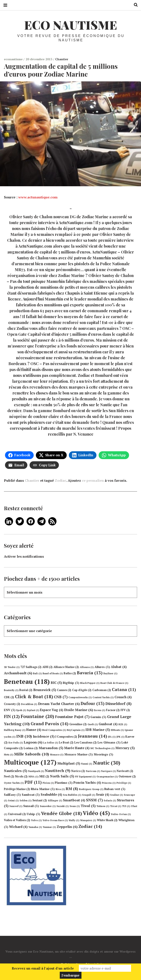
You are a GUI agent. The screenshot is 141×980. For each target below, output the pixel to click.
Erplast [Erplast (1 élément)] (33, 710)
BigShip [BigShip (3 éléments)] (71, 683)
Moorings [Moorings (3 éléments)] (103, 754)
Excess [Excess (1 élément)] (100, 710)
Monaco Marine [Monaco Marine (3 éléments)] (79, 754)
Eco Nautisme (71, 25)
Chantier (62, 59)
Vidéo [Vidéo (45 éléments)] (96, 813)
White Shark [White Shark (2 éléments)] (107, 820)
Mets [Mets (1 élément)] (9, 755)
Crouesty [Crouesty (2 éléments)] (12, 704)
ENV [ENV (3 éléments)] (10, 710)
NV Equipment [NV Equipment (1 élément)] (85, 777)
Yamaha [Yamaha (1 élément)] (35, 827)
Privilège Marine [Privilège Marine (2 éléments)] (17, 789)
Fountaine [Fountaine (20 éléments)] (37, 716)
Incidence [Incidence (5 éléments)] (44, 736)
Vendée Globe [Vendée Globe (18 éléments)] (61, 813)
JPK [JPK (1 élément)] (120, 737)
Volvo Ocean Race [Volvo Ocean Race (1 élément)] (55, 820)
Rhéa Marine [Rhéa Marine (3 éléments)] (43, 789)
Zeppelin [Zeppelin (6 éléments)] (67, 827)
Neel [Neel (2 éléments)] (9, 776)
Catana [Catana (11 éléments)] (124, 690)
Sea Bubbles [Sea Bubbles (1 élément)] (72, 795)
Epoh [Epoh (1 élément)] (21, 710)
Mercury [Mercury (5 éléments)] (125, 748)
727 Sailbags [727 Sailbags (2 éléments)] (31, 667)
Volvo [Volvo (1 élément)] (36, 820)
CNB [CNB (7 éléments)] (61, 697)
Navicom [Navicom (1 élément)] (93, 771)
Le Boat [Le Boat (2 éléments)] (66, 743)
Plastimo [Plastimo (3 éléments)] (64, 783)
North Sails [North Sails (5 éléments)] (62, 776)
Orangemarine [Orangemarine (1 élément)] (107, 777)
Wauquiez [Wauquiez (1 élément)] (88, 820)
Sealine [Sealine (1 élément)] (117, 795)
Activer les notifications (24, 556)
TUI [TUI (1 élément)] (126, 806)
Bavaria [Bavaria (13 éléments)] (90, 673)
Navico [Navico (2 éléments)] (78, 771)
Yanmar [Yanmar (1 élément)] (49, 827)
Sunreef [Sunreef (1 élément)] (16, 806)
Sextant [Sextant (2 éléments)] (40, 800)
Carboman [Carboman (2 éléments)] (102, 690)
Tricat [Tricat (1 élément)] (116, 806)
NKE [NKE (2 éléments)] (44, 776)
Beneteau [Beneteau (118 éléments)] (27, 681)
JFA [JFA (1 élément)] (112, 737)
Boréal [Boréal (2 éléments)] (26, 690)
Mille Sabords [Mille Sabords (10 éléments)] (32, 754)
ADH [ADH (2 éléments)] (47, 667)
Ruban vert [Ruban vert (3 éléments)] (115, 789)
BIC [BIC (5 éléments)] (56, 683)
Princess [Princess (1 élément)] (109, 783)
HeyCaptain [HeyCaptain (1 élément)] (76, 730)
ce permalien (93, 480)
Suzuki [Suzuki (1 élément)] (63, 806)
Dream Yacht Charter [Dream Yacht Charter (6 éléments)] (59, 704)
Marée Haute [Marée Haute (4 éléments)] (77, 748)
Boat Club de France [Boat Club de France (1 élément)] (114, 683)
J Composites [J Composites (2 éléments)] (66, 737)
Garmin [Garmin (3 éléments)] (98, 717)
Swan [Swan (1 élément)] (75, 806)
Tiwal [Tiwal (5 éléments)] (88, 806)
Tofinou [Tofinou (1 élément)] (103, 806)
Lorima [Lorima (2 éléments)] (31, 748)
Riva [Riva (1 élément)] (60, 789)
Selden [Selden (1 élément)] (26, 800)
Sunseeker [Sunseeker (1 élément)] (48, 806)
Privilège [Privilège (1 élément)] (124, 783)
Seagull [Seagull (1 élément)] (89, 795)
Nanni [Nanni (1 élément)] (87, 764)
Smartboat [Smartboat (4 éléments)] (74, 800)
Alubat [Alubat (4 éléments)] (119, 667)
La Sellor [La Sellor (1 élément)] (51, 743)
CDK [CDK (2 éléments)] (9, 697)
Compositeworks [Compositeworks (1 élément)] (80, 697)
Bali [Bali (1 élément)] (37, 673)
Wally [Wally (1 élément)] (74, 820)
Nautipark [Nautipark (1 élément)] (36, 771)
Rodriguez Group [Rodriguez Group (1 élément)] (91, 789)
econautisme (14, 59)
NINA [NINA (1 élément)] (33, 777)
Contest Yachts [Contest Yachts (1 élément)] (103, 697)
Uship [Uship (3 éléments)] (33, 814)
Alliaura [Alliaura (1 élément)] (87, 667)
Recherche (134, 5)
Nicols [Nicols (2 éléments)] (21, 776)
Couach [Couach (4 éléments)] (123, 697)
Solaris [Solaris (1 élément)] (110, 800)
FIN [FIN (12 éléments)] (12, 716)
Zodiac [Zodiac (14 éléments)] (90, 826)
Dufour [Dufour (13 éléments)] (93, 703)
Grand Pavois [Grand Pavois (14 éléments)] (50, 724)
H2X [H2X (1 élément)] (123, 724)
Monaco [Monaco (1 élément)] (57, 755)
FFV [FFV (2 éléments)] (125, 710)
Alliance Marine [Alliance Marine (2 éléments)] (66, 667)
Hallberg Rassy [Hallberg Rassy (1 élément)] (15, 730)
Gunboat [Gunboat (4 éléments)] (108, 724)
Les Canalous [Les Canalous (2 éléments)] (85, 743)
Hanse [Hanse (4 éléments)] (34, 730)
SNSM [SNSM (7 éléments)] (94, 800)
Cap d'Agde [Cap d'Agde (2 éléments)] (82, 690)
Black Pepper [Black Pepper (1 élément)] (90, 683)
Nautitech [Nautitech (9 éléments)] (58, 770)
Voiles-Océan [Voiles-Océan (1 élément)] (121, 814)
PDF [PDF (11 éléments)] (33, 782)
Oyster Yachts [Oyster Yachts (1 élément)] (14, 783)
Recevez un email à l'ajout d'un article (43, 968)
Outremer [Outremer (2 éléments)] (127, 776)
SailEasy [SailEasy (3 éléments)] (12, 795)
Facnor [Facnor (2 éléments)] (113, 710)
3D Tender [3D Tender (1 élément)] (12, 667)
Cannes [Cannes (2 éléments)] (64, 690)
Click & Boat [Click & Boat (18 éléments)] (34, 696)
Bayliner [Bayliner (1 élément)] (110, 673)
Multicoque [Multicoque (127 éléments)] (30, 762)
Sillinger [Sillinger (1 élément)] (55, 800)
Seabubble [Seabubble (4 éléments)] (51, 795)
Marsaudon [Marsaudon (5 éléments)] (51, 748)
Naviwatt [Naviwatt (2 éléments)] (125, 771)
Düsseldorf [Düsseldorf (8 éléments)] (119, 704)
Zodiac (61, 480)
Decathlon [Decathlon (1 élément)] (29, 704)
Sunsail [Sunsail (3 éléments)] (31, 806)
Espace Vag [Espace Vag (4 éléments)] (52, 710)
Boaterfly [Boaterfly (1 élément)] (11, 690)
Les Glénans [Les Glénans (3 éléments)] (109, 742)
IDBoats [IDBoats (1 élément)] (117, 730)
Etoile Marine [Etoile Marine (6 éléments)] (79, 710)
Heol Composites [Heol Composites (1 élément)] (54, 730)
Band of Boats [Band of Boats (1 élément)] (53, 673)
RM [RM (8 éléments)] (72, 789)
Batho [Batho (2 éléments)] (70, 673)
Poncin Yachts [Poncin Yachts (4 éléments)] (87, 783)
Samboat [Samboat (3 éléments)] (31, 795)
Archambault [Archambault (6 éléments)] (18, 673)
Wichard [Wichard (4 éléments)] (18, 827)
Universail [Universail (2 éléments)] (17, 814)
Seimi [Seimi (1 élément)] (13, 800)
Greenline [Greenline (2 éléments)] (78, 724)
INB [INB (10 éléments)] (24, 736)
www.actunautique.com (38, 197)
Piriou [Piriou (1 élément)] (48, 783)
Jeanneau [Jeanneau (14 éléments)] (93, 736)
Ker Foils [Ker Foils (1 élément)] (16, 743)
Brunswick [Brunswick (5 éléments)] (45, 690)
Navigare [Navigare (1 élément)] (108, 771)
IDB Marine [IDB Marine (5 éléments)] (98, 730)
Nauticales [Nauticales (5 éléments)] (16, 771)
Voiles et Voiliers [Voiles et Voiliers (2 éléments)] (17, 820)
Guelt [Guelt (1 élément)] (93, 724)
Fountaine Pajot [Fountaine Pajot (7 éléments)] (72, 717)
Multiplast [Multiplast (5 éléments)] (69, 763)
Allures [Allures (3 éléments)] (102, 667)
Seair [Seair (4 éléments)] (103, 795)
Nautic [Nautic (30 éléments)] (107, 763)
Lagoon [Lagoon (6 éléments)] (33, 742)
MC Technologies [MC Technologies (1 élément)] (102, 748)
